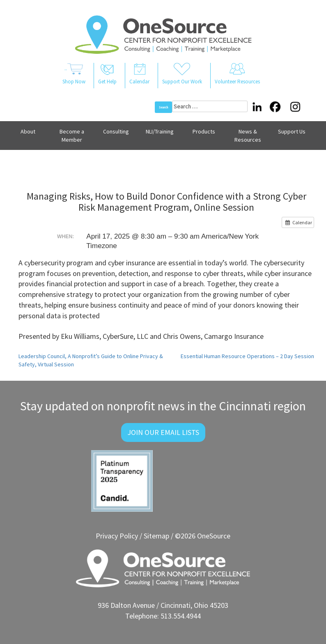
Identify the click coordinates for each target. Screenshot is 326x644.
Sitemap (156, 536)
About (28, 131)
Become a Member (72, 136)
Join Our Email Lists (163, 432)
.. (74, 74)
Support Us (292, 131)
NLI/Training (160, 131)
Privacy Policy (117, 536)
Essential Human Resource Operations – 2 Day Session (247, 356)
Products (204, 131)
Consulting (116, 131)
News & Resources (248, 136)
